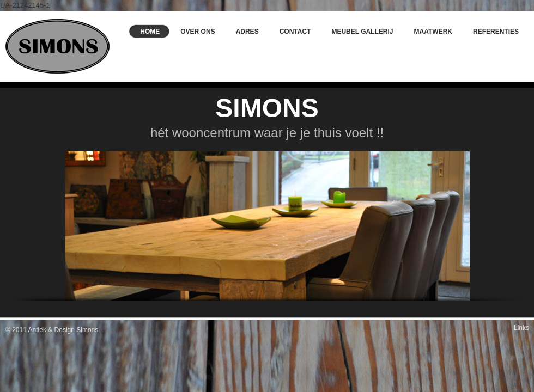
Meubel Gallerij (362, 32)
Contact (295, 32)
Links (521, 328)
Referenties (496, 32)
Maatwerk (433, 32)
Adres (247, 32)
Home (150, 32)
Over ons (198, 32)
